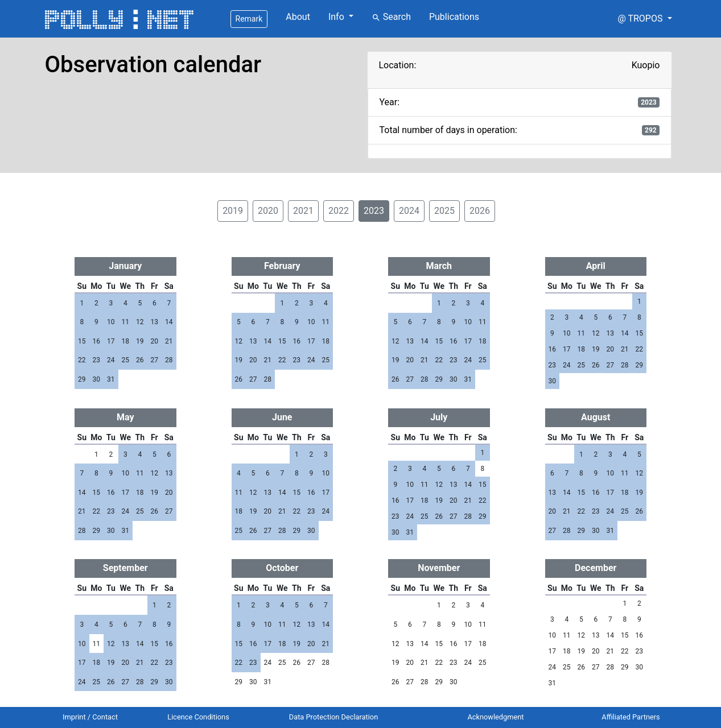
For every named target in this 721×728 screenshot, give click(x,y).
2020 (268, 211)
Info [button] (337, 17)
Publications (454, 17)
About (298, 17)
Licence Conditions (198, 717)
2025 (444, 211)
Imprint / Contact (90, 717)
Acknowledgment (495, 717)
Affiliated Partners (631, 717)
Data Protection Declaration (333, 717)
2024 (409, 211)
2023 (374, 211)
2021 (303, 211)
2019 (233, 211)
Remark (249, 19)
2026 (480, 211)
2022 (339, 211)
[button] (644, 19)
